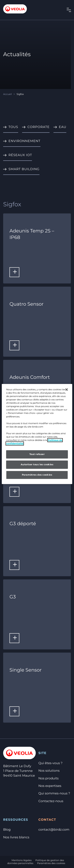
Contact (47, 820)
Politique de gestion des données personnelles (36, 862)
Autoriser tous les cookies (37, 464)
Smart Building (24, 169)
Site (42, 753)
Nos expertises (50, 786)
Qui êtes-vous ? (50, 763)
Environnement (24, 141)
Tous (13, 127)
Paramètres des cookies (51, 863)
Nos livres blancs (16, 837)
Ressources (16, 820)
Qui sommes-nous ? (54, 794)
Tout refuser (37, 454)
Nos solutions (49, 771)
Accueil (7, 94)
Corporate (38, 127)
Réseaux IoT (20, 155)
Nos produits (48, 778)
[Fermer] (67, 389)
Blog (7, 830)
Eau (63, 127)
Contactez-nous (51, 801)
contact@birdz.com (54, 830)
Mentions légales (22, 860)
